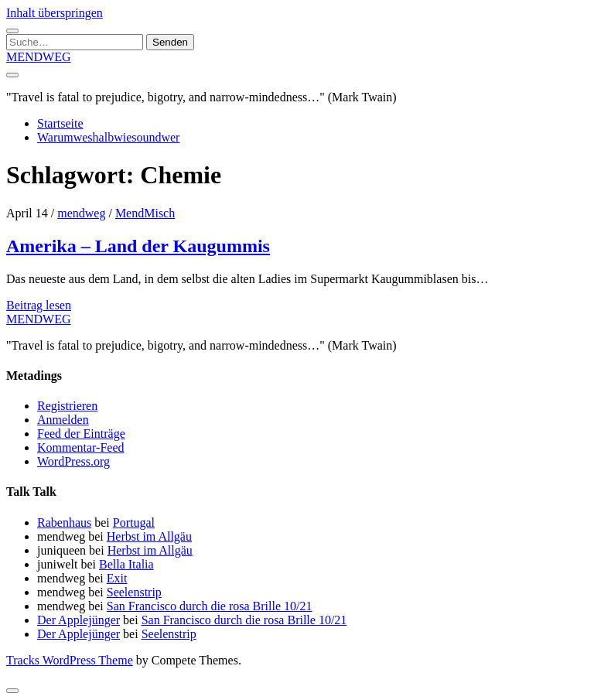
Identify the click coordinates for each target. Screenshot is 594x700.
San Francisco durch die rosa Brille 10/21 (210, 606)
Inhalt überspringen (55, 13)
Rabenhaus (64, 522)
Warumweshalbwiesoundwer (108, 137)
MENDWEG (39, 57)
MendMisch (145, 213)
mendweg (81, 213)
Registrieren (67, 406)
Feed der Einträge (81, 434)
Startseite (60, 123)
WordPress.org (73, 461)
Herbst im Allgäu (149, 536)
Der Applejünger (79, 620)
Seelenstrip (134, 592)
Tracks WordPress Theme (70, 660)
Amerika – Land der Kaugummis (138, 246)
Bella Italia (126, 564)
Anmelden (63, 420)
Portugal (134, 522)
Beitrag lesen (39, 305)
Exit (117, 578)
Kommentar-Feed (81, 447)
